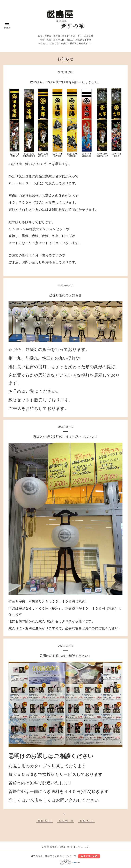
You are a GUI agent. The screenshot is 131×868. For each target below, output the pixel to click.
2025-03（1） (87, 821)
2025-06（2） (66, 821)
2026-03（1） (45, 821)
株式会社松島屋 (58, 847)
